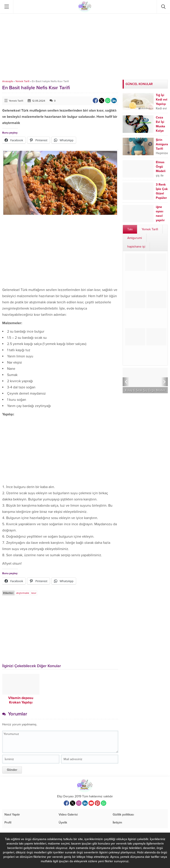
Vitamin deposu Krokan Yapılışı (21, 700)
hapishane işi (136, 247)
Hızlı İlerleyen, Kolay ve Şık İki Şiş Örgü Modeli (145, 388)
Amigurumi (135, 238)
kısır (34, 593)
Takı (130, 229)
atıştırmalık (23, 593)
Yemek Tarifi (22, 81)
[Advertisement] (85, 46)
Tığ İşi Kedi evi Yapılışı (162, 100)
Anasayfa (8, 81)
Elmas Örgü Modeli (161, 167)
